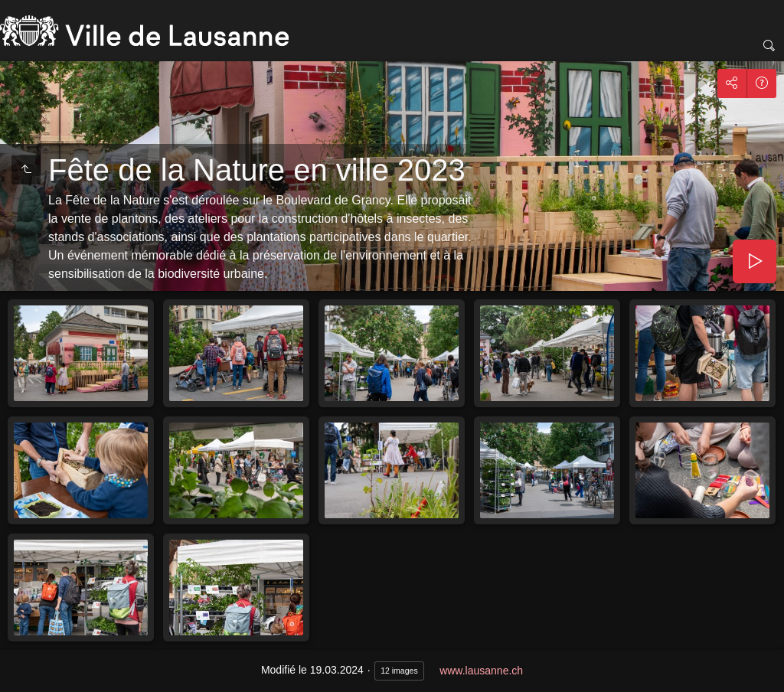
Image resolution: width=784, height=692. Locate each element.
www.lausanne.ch (481, 671)
